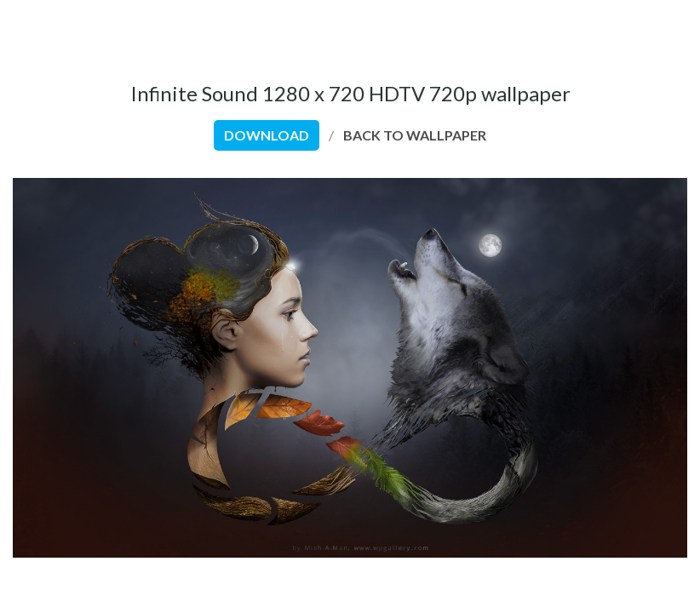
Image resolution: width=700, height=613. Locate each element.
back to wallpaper (415, 135)
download (267, 135)
